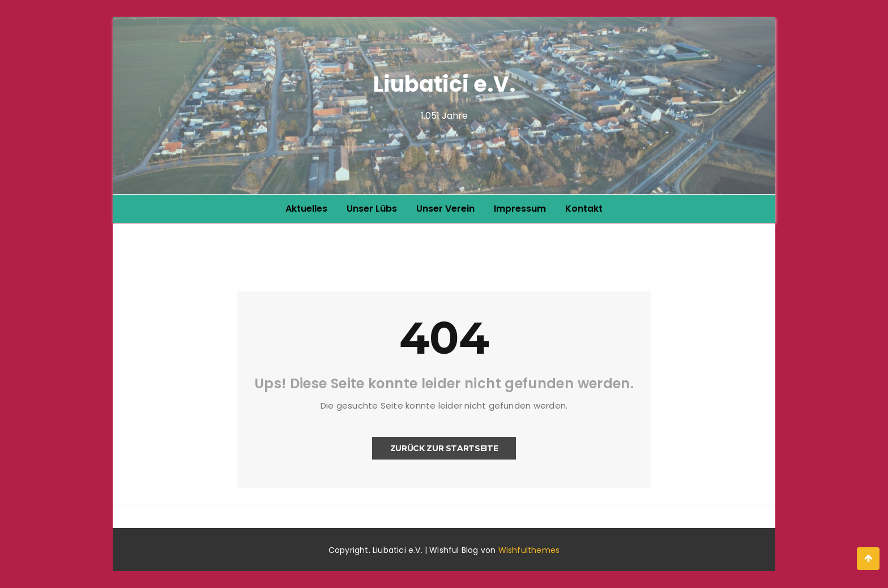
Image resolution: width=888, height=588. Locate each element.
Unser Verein (445, 209)
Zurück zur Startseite (444, 448)
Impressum (520, 209)
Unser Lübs (372, 209)
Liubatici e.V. (444, 84)
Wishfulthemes (529, 550)
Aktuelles (306, 209)
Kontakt (584, 209)
